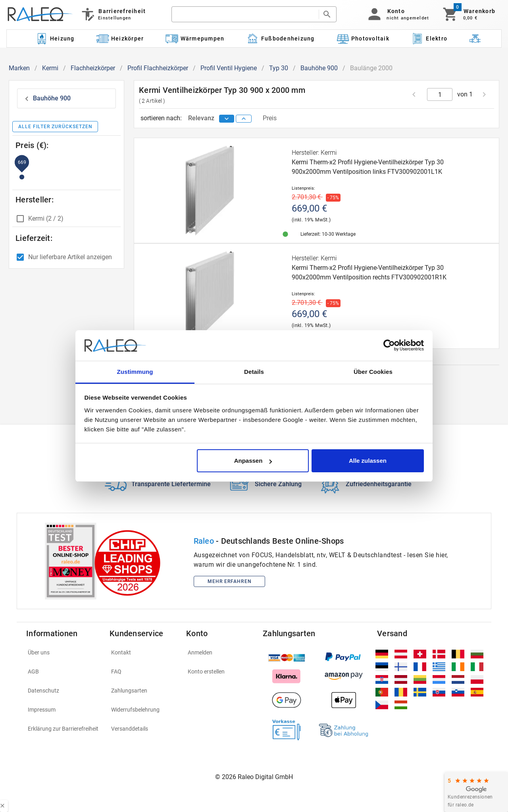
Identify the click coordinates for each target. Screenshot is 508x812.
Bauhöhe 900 (319, 68)
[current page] (440, 94)
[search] (245, 14)
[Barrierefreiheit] (113, 14)
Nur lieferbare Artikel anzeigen (70, 257)
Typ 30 (279, 68)
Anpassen (253, 461)
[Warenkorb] (469, 14)
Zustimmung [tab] (135, 372)
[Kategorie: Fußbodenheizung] (280, 38)
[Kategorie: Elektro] (429, 38)
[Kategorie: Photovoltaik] (363, 38)
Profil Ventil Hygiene (229, 68)
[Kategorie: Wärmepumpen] (195, 38)
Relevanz (202, 118)
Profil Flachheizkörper (158, 68)
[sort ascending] (244, 119)
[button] (397, 14)
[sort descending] (227, 119)
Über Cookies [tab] (373, 372)
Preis (270, 118)
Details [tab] (254, 372)
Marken (19, 68)
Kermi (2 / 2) (46, 218)
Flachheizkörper (93, 68)
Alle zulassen (368, 461)
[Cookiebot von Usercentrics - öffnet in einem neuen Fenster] (389, 346)
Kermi (50, 68)
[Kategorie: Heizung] (55, 38)
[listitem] (63, 652)
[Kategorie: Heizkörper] (120, 38)
